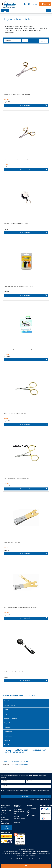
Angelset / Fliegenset (10, 705)
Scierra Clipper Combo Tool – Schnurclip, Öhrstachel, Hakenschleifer (21, 607)
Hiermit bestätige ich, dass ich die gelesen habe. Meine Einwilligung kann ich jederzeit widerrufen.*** (26, 791)
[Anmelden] (25, 4)
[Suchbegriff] (28, 11)
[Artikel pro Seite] (25, 40)
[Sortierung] (12, 40)
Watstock (6, 745)
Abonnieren (36, 797)
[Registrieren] (30, 4)
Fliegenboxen (8, 714)
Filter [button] (44, 41)
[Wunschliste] (35, 4)
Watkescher (7, 740)
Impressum (17, 822)
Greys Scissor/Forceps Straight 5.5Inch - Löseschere (17, 94)
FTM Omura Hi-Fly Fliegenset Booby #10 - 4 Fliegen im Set (18, 286)
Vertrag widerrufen (6, 828)
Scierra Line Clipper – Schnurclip (12, 543)
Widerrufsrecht (18, 809)
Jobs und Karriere (6, 810)
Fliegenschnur (8, 732)
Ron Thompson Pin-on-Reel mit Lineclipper (14, 672)
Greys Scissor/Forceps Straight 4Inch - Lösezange (16, 159)
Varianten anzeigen (34, 360)
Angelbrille (7, 701)
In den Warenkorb (34, 105)
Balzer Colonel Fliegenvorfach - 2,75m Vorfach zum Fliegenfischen (20, 349)
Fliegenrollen (7, 723)
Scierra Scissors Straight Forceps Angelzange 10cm (16, 478)
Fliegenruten (7, 727)
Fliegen (6, 710)
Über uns (4, 808)
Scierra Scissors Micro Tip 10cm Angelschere (15, 414)
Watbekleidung (8, 736)
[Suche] (48, 11)
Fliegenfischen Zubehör (10, 718)
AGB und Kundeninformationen (19, 818)
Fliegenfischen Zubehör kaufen (19, 764)
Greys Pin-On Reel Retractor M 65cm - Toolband (16, 224)
